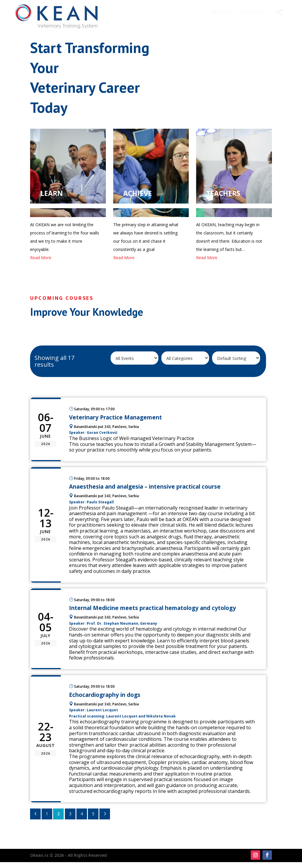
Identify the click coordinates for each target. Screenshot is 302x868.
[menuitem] (221, 12)
